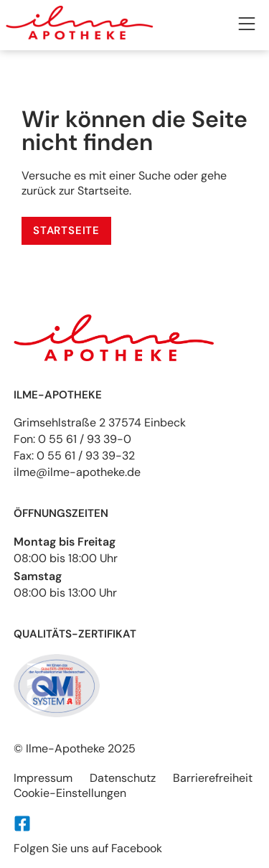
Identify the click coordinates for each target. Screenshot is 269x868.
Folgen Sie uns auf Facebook (88, 848)
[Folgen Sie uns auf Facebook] (22, 823)
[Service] (66, 231)
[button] (247, 25)
